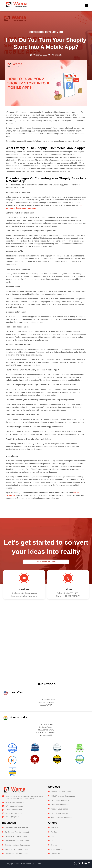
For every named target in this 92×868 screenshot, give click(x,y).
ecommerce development (46, 32)
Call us (68, 589)
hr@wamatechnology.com (24, 596)
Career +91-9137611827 (68, 596)
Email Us (24, 589)
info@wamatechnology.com (24, 593)
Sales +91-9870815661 (68, 593)
